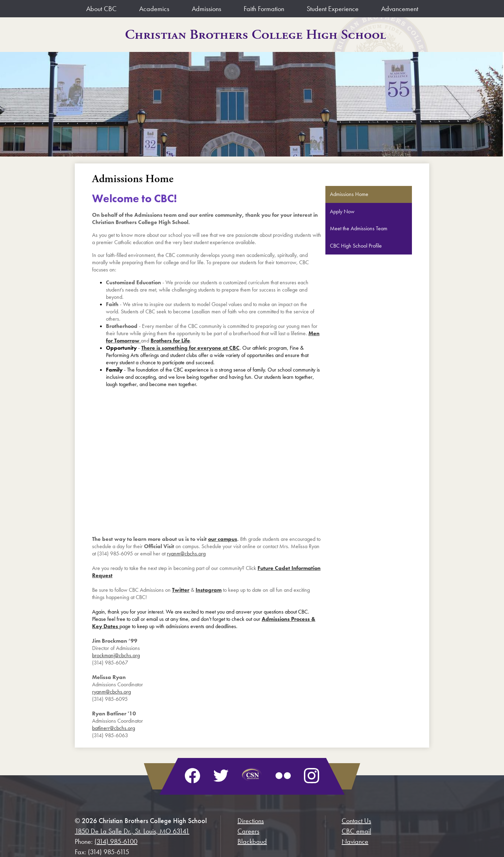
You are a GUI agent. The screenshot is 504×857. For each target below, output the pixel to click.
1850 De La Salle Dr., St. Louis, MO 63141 (132, 831)
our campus (223, 539)
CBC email (356, 831)
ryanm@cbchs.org (186, 554)
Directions (251, 821)
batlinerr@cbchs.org (114, 728)
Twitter (181, 590)
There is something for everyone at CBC (190, 348)
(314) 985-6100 (116, 841)
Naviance (355, 841)
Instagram (209, 590)
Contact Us (356, 821)
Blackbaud (252, 841)
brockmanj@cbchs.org (116, 655)
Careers (248, 831)
